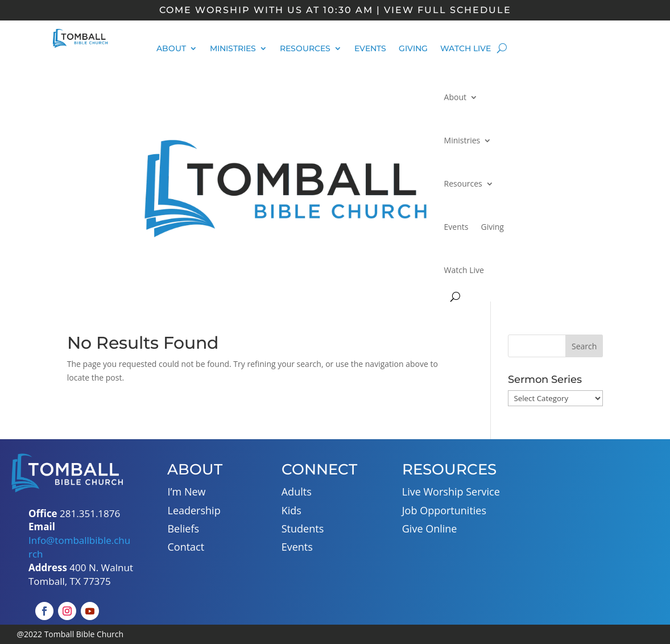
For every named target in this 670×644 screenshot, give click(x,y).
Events (370, 49)
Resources (305, 49)
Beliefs (183, 529)
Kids (291, 510)
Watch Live (466, 49)
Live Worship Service (451, 492)
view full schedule (448, 10)
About (171, 49)
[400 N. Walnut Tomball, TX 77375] (603, 530)
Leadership (194, 510)
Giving (413, 49)
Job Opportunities (444, 510)
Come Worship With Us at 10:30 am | (270, 10)
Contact (186, 547)
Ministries (233, 49)
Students (303, 529)
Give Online (430, 529)
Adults (297, 492)
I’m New (186, 492)
